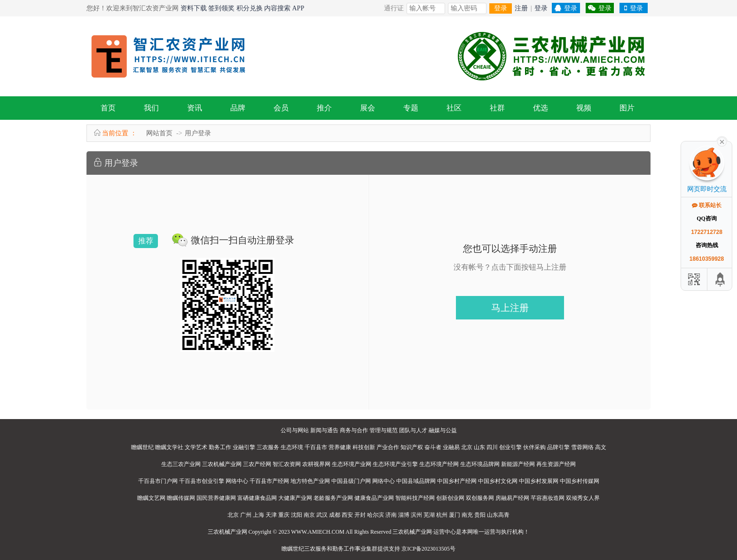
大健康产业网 (295, 498)
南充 (467, 515)
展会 (368, 108)
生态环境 (292, 447)
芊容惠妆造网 (548, 498)
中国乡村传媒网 (580, 481)
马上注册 (510, 308)
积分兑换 (250, 8)
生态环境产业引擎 (395, 464)
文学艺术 (196, 447)
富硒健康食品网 (257, 498)
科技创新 (364, 447)
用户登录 (198, 133)
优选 (541, 108)
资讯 (195, 108)
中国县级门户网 (351, 481)
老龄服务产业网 (333, 498)
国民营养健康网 (216, 498)
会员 (281, 108)
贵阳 (480, 515)
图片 (627, 108)
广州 (246, 515)
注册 (521, 8)
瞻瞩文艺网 (151, 498)
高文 (601, 447)
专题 (411, 108)
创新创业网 (450, 498)
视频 (584, 108)
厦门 (455, 515)
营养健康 (340, 447)
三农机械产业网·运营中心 (424, 532)
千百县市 (316, 447)
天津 (271, 515)
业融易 (451, 447)
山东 (479, 447)
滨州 (416, 515)
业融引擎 (244, 447)
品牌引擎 (558, 447)
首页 (108, 108)
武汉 (322, 515)
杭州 (442, 515)
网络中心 (237, 481)
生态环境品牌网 (480, 464)
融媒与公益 (443, 430)
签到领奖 (221, 8)
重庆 (284, 515)
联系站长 (707, 205)
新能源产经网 (518, 464)
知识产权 (412, 447)
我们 (151, 108)
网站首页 (159, 133)
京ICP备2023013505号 (428, 549)
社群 (497, 108)
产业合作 (388, 447)
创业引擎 (510, 447)
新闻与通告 (324, 430)
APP (298, 8)
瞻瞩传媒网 (181, 498)
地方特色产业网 (310, 481)
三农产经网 (257, 464)
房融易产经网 (512, 498)
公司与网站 (295, 430)
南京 (309, 515)
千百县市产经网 (269, 481)
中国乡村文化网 (498, 481)
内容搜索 (277, 8)
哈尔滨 (376, 515)
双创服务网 (480, 498)
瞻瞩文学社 (169, 447)
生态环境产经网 (439, 464)
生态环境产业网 (352, 464)
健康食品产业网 (374, 498)
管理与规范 (384, 430)
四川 (492, 447)
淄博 (404, 515)
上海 (259, 515)
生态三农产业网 (181, 464)
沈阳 (297, 515)
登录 (501, 8)
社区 (454, 108)
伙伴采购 (534, 447)
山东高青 (498, 515)
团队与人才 (413, 430)
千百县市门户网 (158, 481)
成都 (335, 515)
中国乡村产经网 (457, 481)
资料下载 (194, 8)
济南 (391, 515)
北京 (467, 447)
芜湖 (429, 515)
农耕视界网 (316, 464)
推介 (324, 108)
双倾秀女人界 (583, 498)
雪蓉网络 (582, 447)
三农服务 (268, 447)
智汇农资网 (287, 464)
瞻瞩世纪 (142, 447)
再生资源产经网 (556, 464)
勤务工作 (220, 447)
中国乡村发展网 (539, 481)
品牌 (238, 108)
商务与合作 (354, 430)
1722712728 (707, 232)
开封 (360, 515)
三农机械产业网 (222, 464)
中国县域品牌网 (416, 481)
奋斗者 (433, 447)
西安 (347, 515)
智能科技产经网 (415, 498)
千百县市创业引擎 (202, 481)
